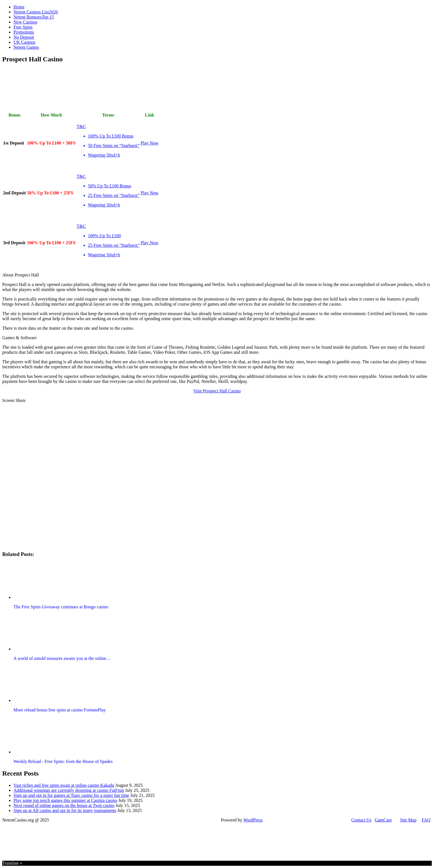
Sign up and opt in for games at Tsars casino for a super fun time (71, 795)
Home (19, 7)
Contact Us (361, 820)
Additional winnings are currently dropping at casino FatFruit (69, 790)
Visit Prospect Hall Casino (217, 391)
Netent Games (26, 47)
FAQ (426, 820)
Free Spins (23, 27)
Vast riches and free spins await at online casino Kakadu (64, 785)
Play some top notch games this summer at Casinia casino (65, 800)
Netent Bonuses (34, 17)
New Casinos (25, 22)
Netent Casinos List (36, 12)
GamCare (383, 820)
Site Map (408, 820)
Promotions (24, 32)
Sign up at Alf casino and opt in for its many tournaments (65, 810)
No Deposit (24, 37)
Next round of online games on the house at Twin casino (64, 805)
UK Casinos (24, 42)
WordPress (253, 820)
